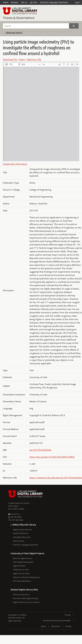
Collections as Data (21, 570)
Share (22, 59)
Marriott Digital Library (23, 558)
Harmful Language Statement (54, 2)
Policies (68, 626)
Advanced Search (14, 32)
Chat (34, 2)
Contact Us (14, 514)
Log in (78, 2)
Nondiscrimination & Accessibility (57, 621)
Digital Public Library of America (26, 602)
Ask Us (24, 2)
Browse (15, 2)
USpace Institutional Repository (26, 577)
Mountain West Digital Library (26, 598)
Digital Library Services (22, 530)
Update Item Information (15, 164)
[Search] (36, 26)
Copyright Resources (22, 537)
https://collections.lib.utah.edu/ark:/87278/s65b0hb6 (56, 478)
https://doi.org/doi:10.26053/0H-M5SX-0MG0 (52, 457)
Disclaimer (56, 626)
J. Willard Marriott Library (19, 503)
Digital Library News (21, 573)
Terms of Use (18, 541)
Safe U (43, 626)
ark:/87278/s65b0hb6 (40, 450)
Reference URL (34, 59)
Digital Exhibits (19, 566)
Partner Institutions (21, 594)
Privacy (68, 615)
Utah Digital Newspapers (23, 562)
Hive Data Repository (22, 581)
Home (6, 2)
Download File (10, 59)
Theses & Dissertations (19, 18)
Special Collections (21, 533)
